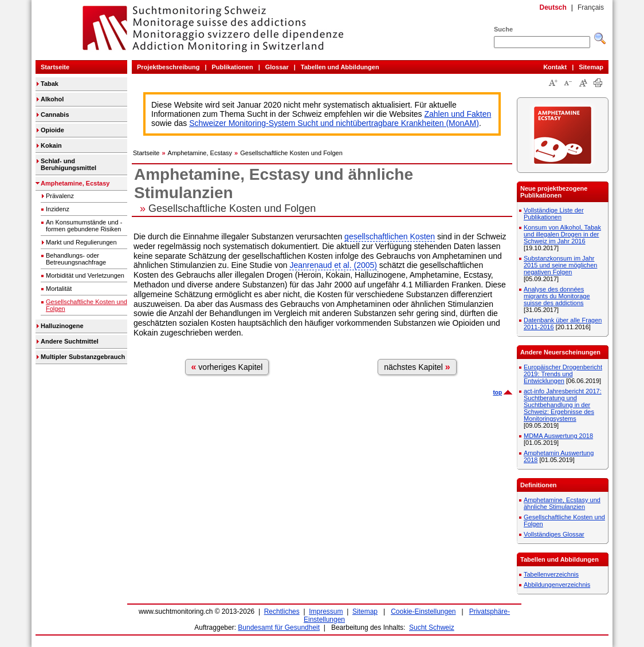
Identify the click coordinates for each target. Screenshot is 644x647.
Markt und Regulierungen (81, 242)
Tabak (50, 84)
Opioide (52, 130)
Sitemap (591, 67)
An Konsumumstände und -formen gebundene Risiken (84, 226)
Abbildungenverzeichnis (557, 585)
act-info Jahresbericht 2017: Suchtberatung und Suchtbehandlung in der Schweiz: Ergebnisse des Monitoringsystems (563, 405)
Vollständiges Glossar (554, 534)
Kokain (51, 145)
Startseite (55, 67)
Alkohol (52, 99)
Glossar (277, 67)
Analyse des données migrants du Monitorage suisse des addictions (557, 296)
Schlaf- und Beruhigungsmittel (68, 164)
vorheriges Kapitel (227, 367)
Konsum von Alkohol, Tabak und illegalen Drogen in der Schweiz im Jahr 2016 (562, 234)
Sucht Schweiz (432, 628)
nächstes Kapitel (417, 367)
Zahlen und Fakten (458, 114)
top (497, 392)
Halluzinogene (62, 326)
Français (591, 7)
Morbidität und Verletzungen (85, 275)
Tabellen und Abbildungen (340, 67)
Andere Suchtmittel (70, 341)
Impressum (326, 612)
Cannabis (55, 115)
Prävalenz (60, 196)
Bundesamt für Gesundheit (279, 628)
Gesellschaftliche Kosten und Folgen (87, 305)
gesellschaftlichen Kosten (390, 236)
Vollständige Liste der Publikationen (554, 214)
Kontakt (555, 67)
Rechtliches (282, 612)
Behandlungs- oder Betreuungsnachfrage (76, 259)
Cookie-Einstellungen (423, 612)
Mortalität (59, 289)
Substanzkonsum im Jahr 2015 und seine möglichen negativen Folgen (560, 265)
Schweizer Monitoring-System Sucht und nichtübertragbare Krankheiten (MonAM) (334, 123)
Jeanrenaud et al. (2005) (333, 265)
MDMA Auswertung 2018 (558, 436)
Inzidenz (58, 209)
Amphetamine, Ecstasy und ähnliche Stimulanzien (562, 503)
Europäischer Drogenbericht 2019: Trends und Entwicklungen (563, 374)
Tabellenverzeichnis (551, 574)
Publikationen (233, 67)
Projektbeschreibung (168, 67)
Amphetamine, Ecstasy (75, 183)
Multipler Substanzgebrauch (83, 357)
